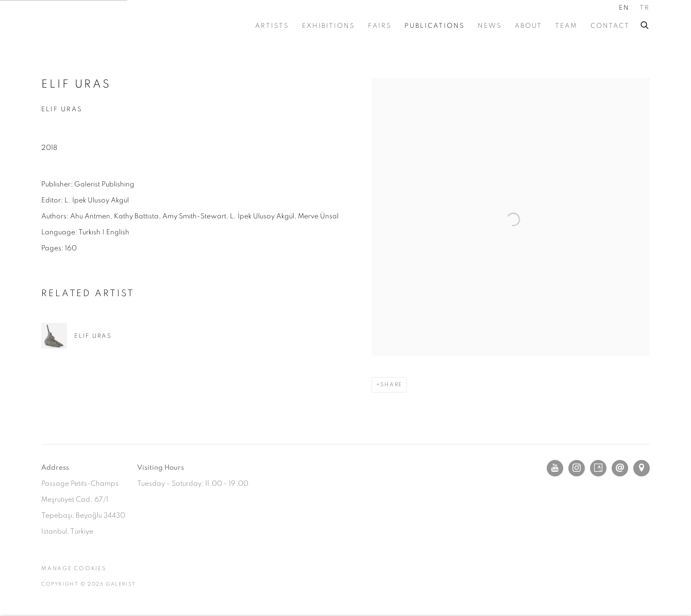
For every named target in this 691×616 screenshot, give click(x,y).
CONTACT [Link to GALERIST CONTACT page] (610, 26)
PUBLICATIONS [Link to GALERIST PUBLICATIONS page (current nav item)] (435, 26)
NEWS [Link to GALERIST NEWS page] (490, 26)
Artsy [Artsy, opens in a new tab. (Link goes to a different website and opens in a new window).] (598, 468)
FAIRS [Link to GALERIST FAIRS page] (380, 26)
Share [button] (391, 384)
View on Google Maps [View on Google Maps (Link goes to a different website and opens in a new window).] (642, 468)
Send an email (620, 468)
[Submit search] (645, 24)
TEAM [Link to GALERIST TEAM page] (566, 26)
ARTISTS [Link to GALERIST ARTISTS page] (272, 26)
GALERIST (88, 26)
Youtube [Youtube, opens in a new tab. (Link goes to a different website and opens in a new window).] (555, 468)
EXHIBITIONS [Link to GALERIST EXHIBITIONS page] (328, 26)
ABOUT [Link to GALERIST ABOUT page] (528, 26)
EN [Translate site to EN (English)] (624, 8)
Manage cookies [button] (74, 568)
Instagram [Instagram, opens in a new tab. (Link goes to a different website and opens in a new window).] (577, 468)
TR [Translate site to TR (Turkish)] (645, 8)
